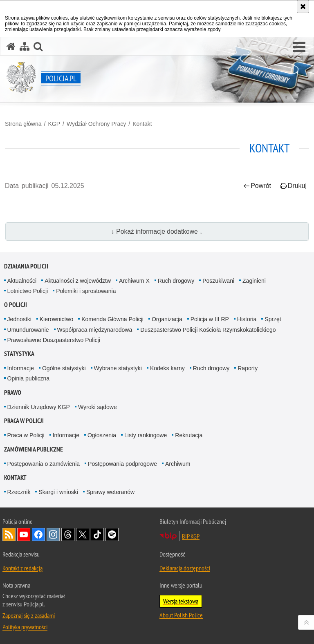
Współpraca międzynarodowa (95, 330)
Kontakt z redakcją (22, 568)
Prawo (13, 392)
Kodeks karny (167, 368)
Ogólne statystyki (64, 368)
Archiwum (178, 464)
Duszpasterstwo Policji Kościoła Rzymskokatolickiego (208, 330)
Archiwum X (134, 281)
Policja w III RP (210, 319)
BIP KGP (191, 536)
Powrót (257, 186)
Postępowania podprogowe (122, 464)
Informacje (21, 368)
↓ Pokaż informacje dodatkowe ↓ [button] (157, 231)
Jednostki (19, 319)
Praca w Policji (24, 421)
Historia (247, 319)
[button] (299, 47)
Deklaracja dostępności (185, 568)
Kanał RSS (9, 534)
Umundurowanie (28, 330)
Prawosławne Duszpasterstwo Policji (54, 340)
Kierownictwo (56, 319)
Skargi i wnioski (58, 492)
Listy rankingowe (146, 435)
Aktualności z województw (78, 281)
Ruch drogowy (176, 281)
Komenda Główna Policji (112, 319)
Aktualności (22, 281)
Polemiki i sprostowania (86, 291)
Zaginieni (254, 281)
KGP (54, 124)
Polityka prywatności (25, 627)
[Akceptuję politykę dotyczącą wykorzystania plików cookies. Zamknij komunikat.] (303, 7)
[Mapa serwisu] (25, 46)
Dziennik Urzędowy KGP (39, 407)
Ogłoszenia (102, 435)
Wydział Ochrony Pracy (96, 124)
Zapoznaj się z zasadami (29, 615)
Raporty (248, 368)
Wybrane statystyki (118, 368)
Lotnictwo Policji (28, 291)
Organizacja (167, 319)
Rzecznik (19, 492)
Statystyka (19, 354)
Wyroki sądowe (98, 407)
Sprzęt (273, 319)
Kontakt (142, 124)
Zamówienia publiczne (34, 449)
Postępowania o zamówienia (44, 464)
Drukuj (293, 186)
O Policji (16, 305)
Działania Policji (26, 266)
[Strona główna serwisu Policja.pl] (11, 46)
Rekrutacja (189, 435)
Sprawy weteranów (110, 492)
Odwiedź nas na (24, 534)
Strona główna (23, 124)
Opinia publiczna (29, 378)
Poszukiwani (218, 281)
